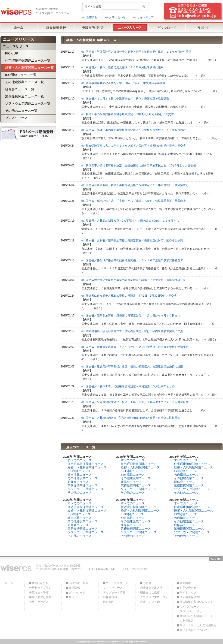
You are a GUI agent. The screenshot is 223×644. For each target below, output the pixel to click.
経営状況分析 (40, 583)
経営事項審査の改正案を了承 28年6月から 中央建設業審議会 (126, 83)
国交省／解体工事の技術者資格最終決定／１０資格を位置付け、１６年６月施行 (136, 130)
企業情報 (92, 17)
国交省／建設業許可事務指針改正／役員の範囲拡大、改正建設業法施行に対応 (134, 367)
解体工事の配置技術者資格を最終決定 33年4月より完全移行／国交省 (130, 114)
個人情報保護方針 (191, 597)
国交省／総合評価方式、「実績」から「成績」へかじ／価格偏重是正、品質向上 (136, 201)
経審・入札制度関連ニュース (87, 467)
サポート (74, 597)
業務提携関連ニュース (83, 485)
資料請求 (74, 588)
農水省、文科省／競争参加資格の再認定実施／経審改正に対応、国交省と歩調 (134, 241)
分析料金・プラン (40, 588)
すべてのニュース (80, 460)
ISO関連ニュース (79, 471)
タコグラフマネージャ (154, 597)
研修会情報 (110, 597)
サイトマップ (146, 17)
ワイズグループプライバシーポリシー (194, 609)
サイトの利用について (194, 630)
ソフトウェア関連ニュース (86, 489)
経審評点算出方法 (151, 588)
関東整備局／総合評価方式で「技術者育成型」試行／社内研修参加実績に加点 (134, 331)
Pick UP (108, 602)
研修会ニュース (78, 482)
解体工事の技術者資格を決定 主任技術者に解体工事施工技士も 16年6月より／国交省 (141, 166)
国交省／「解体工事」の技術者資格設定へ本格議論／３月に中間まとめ (130, 386)
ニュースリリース (117, 583)
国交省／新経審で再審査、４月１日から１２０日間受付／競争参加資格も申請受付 (137, 347)
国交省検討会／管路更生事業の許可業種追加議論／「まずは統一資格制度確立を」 (137, 280)
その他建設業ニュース (83, 478)
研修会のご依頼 (150, 593)
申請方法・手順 (39, 593)
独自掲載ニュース (80, 475)
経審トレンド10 (150, 602)
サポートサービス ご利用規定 (198, 625)
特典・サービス (39, 602)
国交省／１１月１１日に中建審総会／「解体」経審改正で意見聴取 (127, 99)
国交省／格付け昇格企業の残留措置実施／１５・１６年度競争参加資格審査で (134, 260)
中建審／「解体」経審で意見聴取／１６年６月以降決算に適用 (125, 67)
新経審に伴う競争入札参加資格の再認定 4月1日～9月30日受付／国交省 (131, 296)
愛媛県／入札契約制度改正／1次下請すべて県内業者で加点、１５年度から (132, 221)
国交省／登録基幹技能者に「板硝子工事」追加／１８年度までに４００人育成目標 (137, 402)
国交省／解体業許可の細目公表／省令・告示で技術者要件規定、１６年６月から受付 (139, 52)
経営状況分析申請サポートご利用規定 (196, 618)
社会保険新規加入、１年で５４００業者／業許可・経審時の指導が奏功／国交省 (136, 146)
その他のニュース (80, 492)
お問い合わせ (117, 17)
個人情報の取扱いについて (196, 602)
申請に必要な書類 (40, 597)
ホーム (9, 583)
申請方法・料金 (78, 583)
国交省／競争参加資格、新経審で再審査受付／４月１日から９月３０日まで (133, 316)
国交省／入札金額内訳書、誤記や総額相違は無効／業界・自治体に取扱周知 (133, 418)
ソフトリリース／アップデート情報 (114, 590)
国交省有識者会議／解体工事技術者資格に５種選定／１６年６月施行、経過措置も (137, 185)
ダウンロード (77, 593)
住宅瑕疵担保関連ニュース (86, 464)
